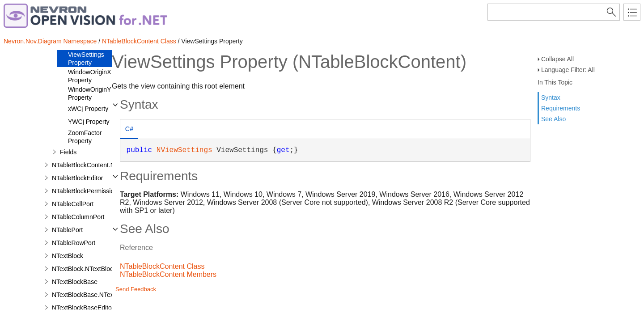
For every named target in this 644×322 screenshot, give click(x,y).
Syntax (551, 97)
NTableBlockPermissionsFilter (93, 191)
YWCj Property (89, 122)
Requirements (561, 108)
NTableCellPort (73, 204)
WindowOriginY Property (89, 93)
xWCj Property (88, 109)
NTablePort (67, 230)
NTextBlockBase (75, 282)
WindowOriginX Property (89, 76)
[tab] (129, 130)
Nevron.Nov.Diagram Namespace (50, 41)
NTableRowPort (74, 243)
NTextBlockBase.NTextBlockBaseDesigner (111, 295)
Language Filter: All (568, 70)
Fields (68, 152)
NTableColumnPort (78, 217)
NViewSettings (184, 150)
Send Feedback (136, 289)
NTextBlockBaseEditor (83, 308)
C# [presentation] (129, 129)
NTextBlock (68, 256)
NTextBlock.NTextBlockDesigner (97, 269)
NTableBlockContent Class (139, 41)
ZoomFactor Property (85, 137)
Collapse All (557, 59)
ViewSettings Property (86, 59)
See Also (553, 119)
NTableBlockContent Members (168, 274)
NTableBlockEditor (77, 178)
